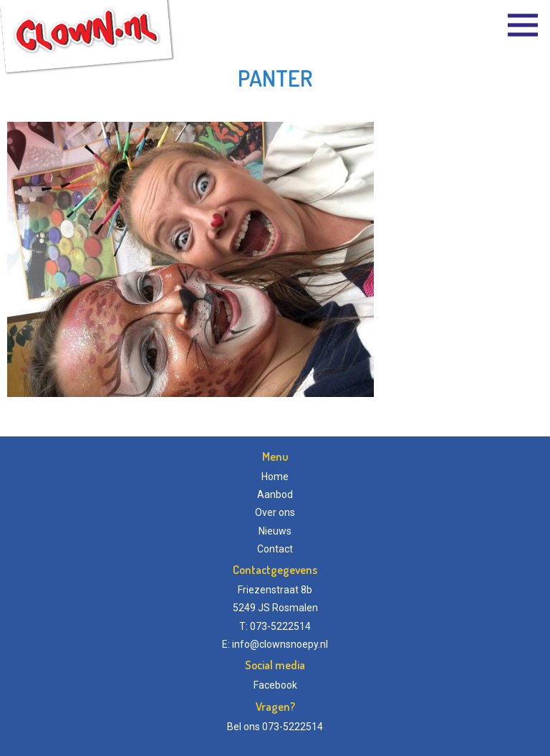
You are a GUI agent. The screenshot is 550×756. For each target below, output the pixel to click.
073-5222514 (293, 727)
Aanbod (275, 494)
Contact (275, 549)
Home (275, 477)
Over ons (275, 512)
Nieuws (275, 531)
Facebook (275, 685)
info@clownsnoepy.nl (280, 644)
